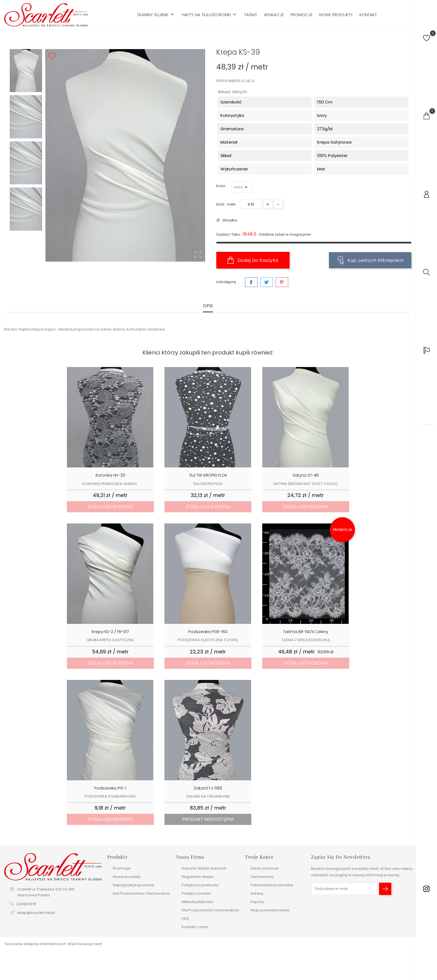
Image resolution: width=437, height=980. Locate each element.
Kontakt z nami (195, 927)
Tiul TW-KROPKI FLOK (208, 475)
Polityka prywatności (200, 885)
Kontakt (368, 15)
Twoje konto (259, 857)
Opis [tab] (208, 306)
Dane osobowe (265, 868)
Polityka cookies (196, 893)
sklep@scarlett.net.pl (36, 913)
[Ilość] (251, 204)
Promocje (301, 15)
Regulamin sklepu (198, 877)
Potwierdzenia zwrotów (272, 885)
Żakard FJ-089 (208, 788)
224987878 (26, 904)
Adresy (257, 893)
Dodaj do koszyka (253, 260)
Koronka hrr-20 (110, 475)
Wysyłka (229, 220)
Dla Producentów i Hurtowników (141, 893)
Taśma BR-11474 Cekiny (306, 632)
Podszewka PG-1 (110, 788)
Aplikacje (274, 15)
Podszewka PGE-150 (208, 632)
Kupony (257, 902)
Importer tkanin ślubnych (204, 868)
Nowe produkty (336, 15)
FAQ (185, 919)
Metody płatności (197, 902)
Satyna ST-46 (306, 475)
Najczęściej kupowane (133, 885)
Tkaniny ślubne (156, 15)
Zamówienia (262, 877)
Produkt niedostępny (208, 819)
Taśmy (251, 15)
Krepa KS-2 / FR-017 (110, 632)
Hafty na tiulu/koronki (210, 15)
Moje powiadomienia (270, 910)
